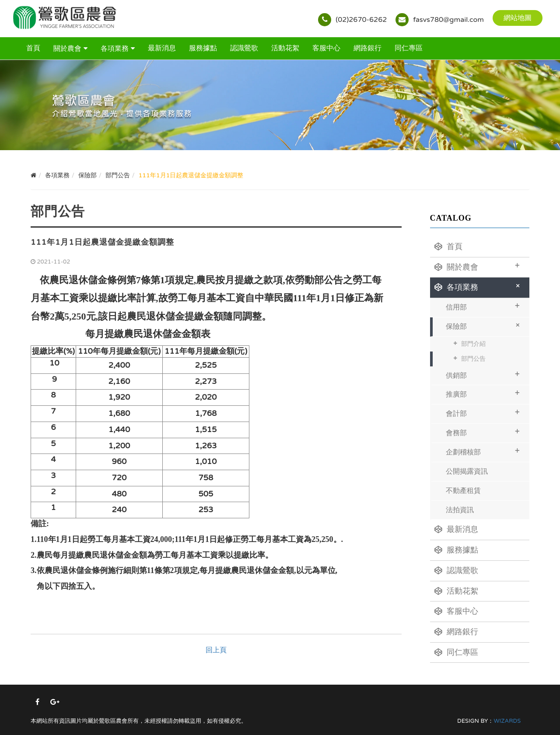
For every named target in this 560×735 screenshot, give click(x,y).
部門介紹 (473, 344)
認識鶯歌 (244, 48)
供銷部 (483, 375)
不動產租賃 (463, 491)
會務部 (483, 432)
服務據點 (203, 48)
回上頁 (216, 650)
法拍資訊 (460, 510)
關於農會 (67, 49)
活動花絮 (285, 48)
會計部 (483, 413)
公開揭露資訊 (467, 471)
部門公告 (473, 359)
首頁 (33, 48)
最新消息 (162, 48)
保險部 (484, 325)
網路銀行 (367, 48)
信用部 (483, 306)
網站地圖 (518, 18)
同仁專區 (409, 48)
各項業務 (115, 49)
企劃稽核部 (483, 451)
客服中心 (326, 48)
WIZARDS (507, 721)
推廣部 (483, 393)
